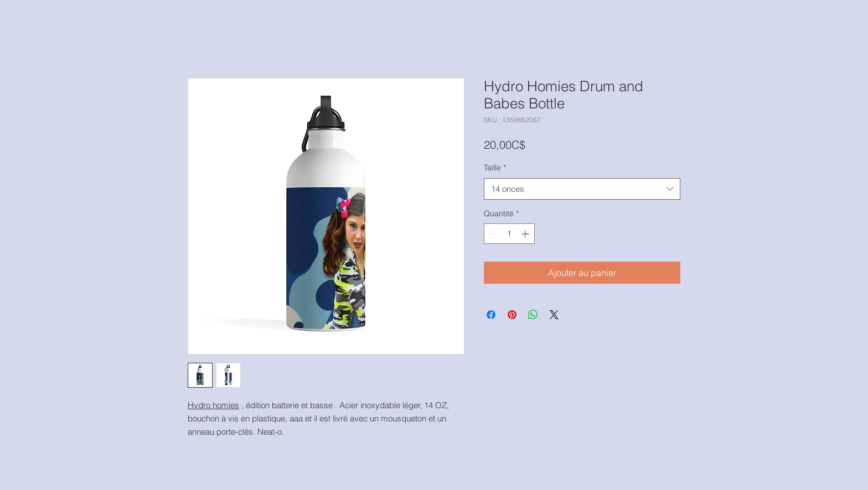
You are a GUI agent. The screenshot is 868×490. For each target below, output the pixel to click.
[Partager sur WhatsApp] (533, 315)
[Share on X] (554, 315)
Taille (495, 168)
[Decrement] (492, 234)
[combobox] (582, 189)
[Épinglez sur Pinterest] (512, 315)
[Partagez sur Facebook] (491, 315)
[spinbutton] (509, 234)
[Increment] (526, 234)
